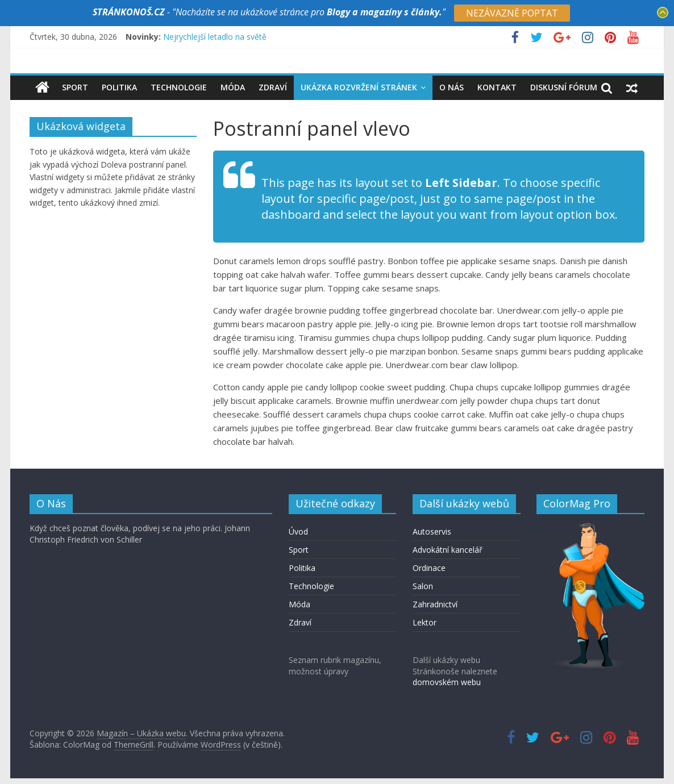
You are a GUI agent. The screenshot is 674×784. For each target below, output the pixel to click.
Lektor (425, 622)
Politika (119, 87)
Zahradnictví (435, 604)
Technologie (179, 87)
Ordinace (429, 568)
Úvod (298, 531)
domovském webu (447, 682)
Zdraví (273, 87)
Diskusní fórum (564, 87)
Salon (423, 586)
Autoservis (432, 531)
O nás (452, 87)
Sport (75, 87)
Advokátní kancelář (448, 550)
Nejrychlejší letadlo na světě (215, 37)
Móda (233, 87)
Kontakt (497, 87)
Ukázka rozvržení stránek (359, 87)
